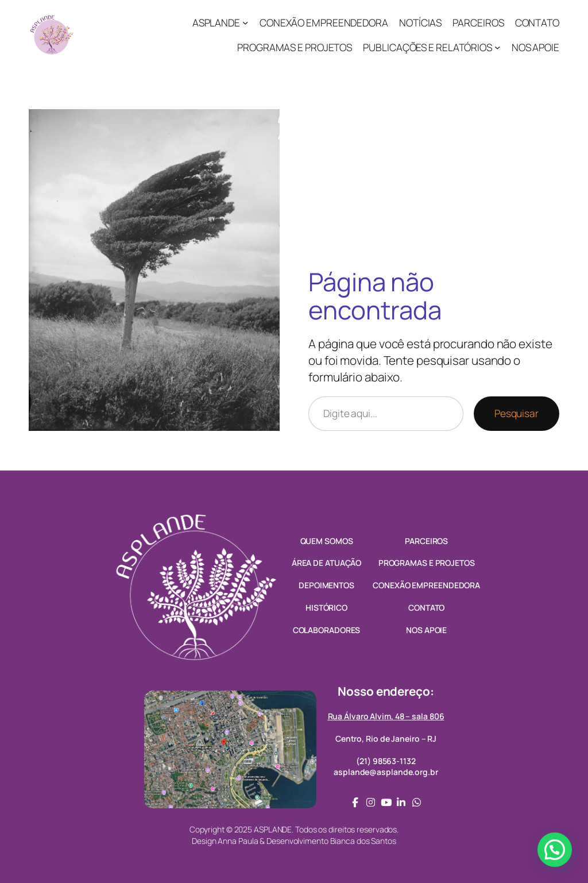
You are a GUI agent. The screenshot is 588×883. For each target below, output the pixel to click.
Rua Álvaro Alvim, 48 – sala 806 (386, 716)
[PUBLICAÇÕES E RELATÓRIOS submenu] (497, 47)
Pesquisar (517, 413)
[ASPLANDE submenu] (245, 22)
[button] (555, 850)
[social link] (355, 802)
